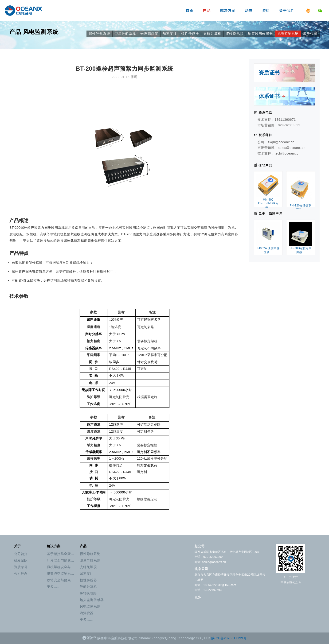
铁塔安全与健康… (61, 580)
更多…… (54, 587)
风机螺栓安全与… (61, 567)
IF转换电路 (235, 34)
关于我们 (287, 11)
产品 (207, 11)
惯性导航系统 (100, 34)
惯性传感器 (190, 34)
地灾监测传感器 (260, 34)
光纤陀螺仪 (149, 34)
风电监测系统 (41, 32)
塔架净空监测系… (61, 574)
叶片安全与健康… (61, 560)
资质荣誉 (21, 567)
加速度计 (170, 34)
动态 (249, 11)
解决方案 (228, 11)
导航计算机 (212, 34)
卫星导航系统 (125, 34)
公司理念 (21, 574)
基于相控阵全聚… (61, 554)
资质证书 (272, 73)
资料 (266, 11)
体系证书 (272, 96)
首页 (190, 11)
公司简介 (21, 554)
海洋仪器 (310, 34)
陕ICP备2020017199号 (229, 638)
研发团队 (21, 560)
